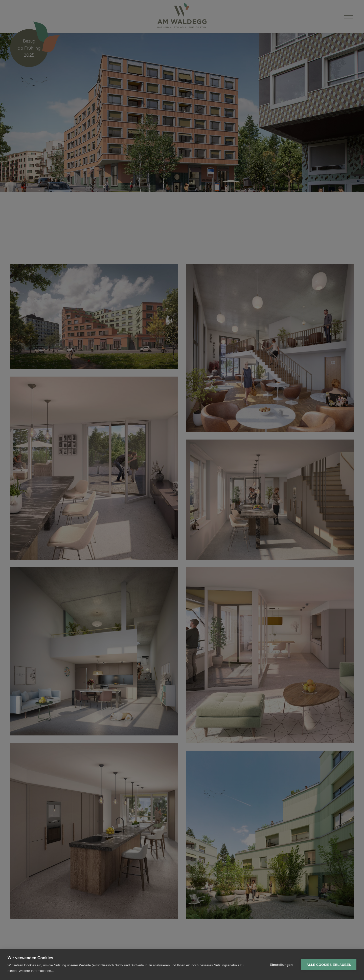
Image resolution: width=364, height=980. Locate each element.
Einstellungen (281, 965)
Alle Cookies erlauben (329, 965)
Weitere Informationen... (36, 971)
